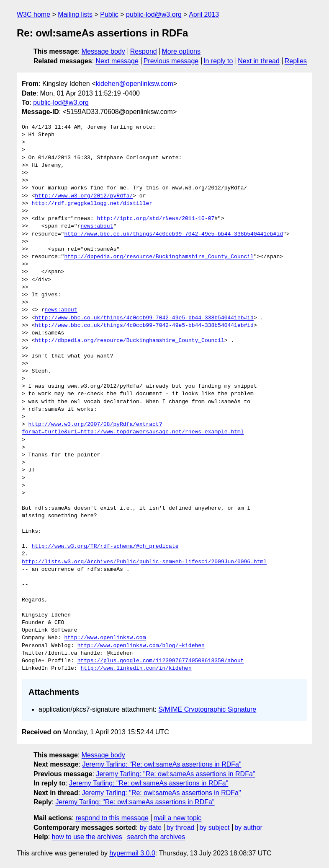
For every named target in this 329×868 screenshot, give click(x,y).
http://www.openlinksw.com (105, 638)
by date (150, 828)
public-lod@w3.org (154, 14)
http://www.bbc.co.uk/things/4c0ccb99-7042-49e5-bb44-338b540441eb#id (173, 234)
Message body (103, 51)
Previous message (171, 61)
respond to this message (112, 818)
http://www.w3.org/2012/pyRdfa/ (84, 196)
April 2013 (204, 14)
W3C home (33, 14)
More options (181, 51)
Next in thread (259, 61)
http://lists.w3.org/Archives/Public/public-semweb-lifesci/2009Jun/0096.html (144, 562)
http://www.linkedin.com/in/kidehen (136, 668)
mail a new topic (178, 818)
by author (248, 828)
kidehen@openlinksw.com (135, 84)
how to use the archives (87, 837)
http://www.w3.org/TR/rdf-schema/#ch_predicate (105, 547)
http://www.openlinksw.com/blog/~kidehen (141, 646)
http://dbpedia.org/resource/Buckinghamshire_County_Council (159, 257)
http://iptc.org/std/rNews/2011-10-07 (156, 219)
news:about (97, 226)
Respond (144, 51)
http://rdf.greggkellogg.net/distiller (92, 204)
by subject (214, 828)
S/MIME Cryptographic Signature (207, 709)
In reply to (218, 61)
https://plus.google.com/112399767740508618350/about (161, 661)
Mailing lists (75, 14)
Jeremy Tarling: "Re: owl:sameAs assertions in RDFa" (162, 764)
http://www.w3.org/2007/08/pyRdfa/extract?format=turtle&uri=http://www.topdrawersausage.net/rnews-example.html (133, 428)
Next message (117, 61)
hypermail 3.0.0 (132, 853)
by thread (181, 828)
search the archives (156, 837)
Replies (296, 61)
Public (109, 14)
